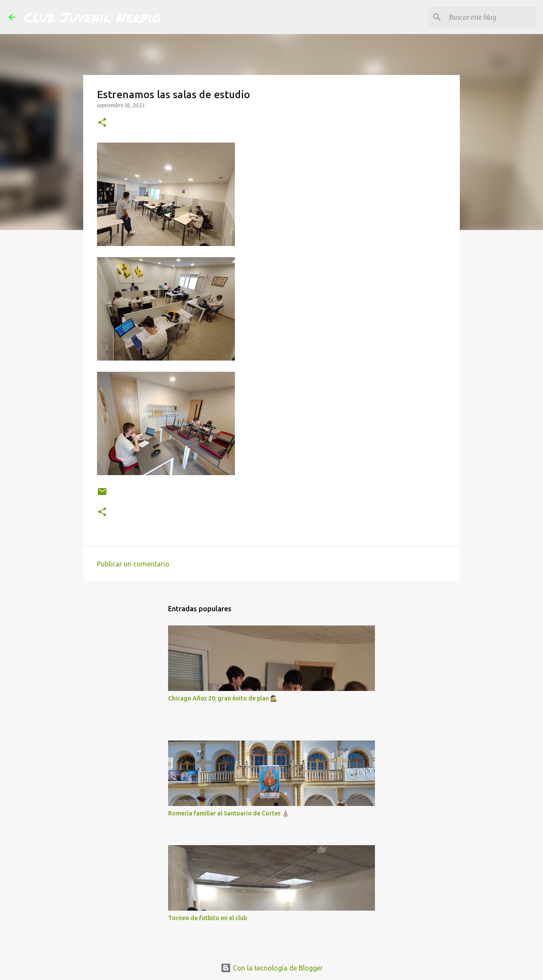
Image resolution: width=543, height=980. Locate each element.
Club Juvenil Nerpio (92, 17)
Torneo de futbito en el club (208, 918)
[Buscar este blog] (491, 17)
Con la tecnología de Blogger (272, 968)
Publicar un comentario (133, 564)
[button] (102, 123)
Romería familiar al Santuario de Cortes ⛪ (229, 813)
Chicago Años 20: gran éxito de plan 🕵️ (223, 698)
